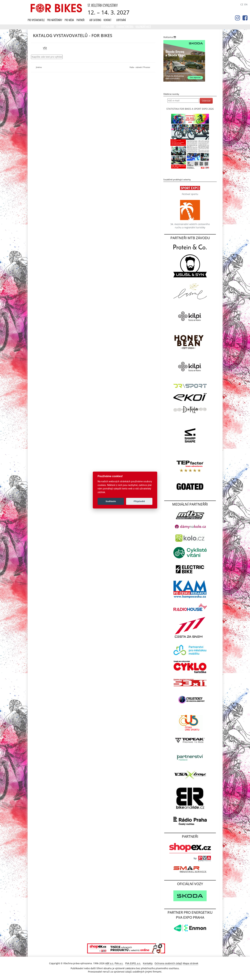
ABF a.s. (110, 963)
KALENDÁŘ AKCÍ (143, 27)
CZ (242, 4)
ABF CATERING (95, 20)
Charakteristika (125, 27)
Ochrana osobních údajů (168, 963)
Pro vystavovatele (36, 20)
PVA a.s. (119, 963)
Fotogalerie (108, 27)
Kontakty (148, 963)
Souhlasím (111, 501)
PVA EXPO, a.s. (133, 963)
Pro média (69, 20)
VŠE (45, 48)
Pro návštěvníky (55, 20)
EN (246, 4)
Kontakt (107, 20)
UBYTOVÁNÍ (121, 20)
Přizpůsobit (139, 501)
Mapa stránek (191, 963)
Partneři (80, 20)
